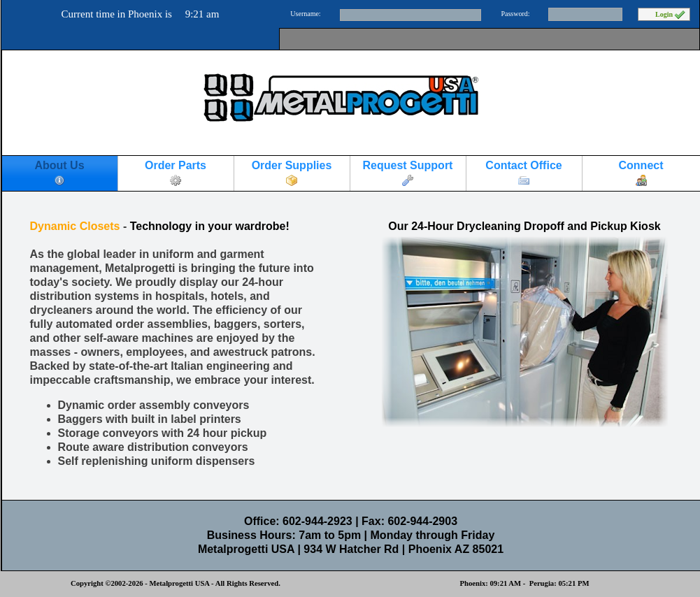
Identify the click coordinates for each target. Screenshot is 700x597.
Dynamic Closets (75, 226)
